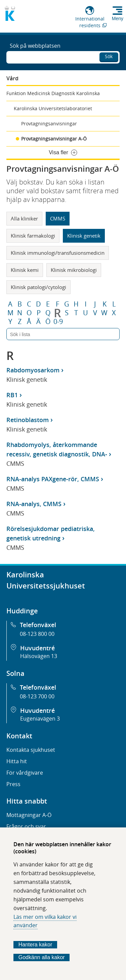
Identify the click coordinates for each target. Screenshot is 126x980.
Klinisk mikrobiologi (74, 270)
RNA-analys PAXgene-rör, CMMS (53, 479)
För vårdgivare (25, 773)
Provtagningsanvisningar (49, 124)
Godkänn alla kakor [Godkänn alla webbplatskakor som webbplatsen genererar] (42, 957)
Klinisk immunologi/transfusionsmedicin (58, 253)
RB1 (12, 395)
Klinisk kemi (25, 270)
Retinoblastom (28, 420)
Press (13, 784)
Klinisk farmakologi (33, 236)
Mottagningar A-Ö (29, 815)
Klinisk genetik (84, 236)
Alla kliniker (24, 218)
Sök (109, 56)
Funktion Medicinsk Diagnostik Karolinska (53, 93)
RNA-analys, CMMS (34, 504)
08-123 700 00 (37, 696)
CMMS (58, 218)
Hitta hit (17, 761)
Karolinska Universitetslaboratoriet (53, 108)
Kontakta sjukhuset (31, 750)
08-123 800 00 (37, 634)
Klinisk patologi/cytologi (38, 287)
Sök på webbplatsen (35, 46)
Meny (118, 18)
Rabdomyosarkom (33, 370)
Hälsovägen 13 (39, 656)
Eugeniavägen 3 (40, 719)
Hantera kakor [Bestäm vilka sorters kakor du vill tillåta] (35, 945)
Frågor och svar (26, 826)
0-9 (58, 322)
